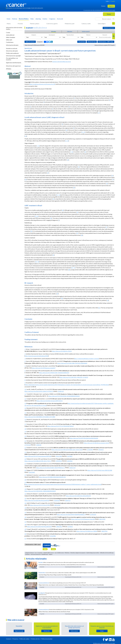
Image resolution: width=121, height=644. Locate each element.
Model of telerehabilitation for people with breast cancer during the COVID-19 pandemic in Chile (72, 610)
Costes (8, 32)
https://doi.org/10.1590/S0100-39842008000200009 (40, 491)
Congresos (52, 19)
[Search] (114, 19)
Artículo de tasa (92, 42)
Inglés (107, 1)
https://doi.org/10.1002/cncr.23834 (87, 531)
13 (26, 136)
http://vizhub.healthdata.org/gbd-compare (87, 359)
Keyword (105, 35)
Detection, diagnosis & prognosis (78, 553)
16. (25, 419)
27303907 (90, 450)
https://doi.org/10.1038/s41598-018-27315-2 (38, 461)
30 (82, 235)
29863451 (59, 527)
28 (31, 231)
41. (25, 539)
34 (38, 262)
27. (25, 475)
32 (36, 262)
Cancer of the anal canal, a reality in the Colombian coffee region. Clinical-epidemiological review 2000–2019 (71, 573)
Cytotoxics (27, 554)
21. (25, 441)
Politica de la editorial (12, 53)
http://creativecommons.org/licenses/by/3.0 (42, 84)
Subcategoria (52, 35)
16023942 (32, 472)
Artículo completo (103, 45)
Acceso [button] (103, 6)
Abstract (97, 45)
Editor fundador (11, 37)
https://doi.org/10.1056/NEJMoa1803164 (39, 527)
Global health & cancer (49, 553)
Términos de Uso (35, 639)
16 (72, 152)
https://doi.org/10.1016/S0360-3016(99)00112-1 (51, 468)
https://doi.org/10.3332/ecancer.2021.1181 (73, 577)
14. (25, 408)
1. (25, 349)
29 (77, 233)
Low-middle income (59, 553)
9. (25, 383)
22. (25, 448)
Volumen (88, 35)
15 (39, 146)
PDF (109, 45)
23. (25, 452)
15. (25, 413)
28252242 (57, 505)
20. (25, 436)
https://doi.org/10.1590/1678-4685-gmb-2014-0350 (67, 450)
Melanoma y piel (70, 24)
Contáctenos (10, 42)
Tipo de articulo (70, 35)
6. (25, 371)
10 (66, 130)
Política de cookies (24, 639)
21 (57, 195)
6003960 (70, 461)
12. (25, 399)
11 (82, 132)
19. (25, 431)
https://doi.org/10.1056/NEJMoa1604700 (37, 500)
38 (69, 270)
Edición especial (86, 32)
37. (25, 522)
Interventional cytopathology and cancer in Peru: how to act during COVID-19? (68, 583)
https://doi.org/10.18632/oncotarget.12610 (96, 443)
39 (57, 294)
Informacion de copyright (13, 56)
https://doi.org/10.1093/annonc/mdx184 (83, 519)
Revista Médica (24, 19)
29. (25, 482)
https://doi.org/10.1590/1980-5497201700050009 (72, 363)
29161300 (59, 456)
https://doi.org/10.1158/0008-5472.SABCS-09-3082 (40, 417)
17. (25, 424)
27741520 (28, 445)
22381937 (61, 391)
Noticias (15, 19)
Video (32, 19)
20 (74, 187)
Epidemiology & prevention (93, 553)
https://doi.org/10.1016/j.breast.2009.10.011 (50, 401)
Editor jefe (9, 40)
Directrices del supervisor (13, 66)
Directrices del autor (12, 51)
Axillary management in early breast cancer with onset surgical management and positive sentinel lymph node (68, 562)
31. (25, 494)
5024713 (68, 500)
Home (8, 19)
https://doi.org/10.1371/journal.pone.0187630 (38, 456)
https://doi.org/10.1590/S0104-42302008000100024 (64, 396)
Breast (32, 553)
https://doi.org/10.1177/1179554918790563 (60, 426)
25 (36, 216)
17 (48, 173)
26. (25, 470)
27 (106, 227)
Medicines (67, 553)
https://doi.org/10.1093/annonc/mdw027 (44, 368)
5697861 (70, 456)
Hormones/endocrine (36, 554)
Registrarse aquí (19, 631)
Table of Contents (30, 42)
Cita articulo (82, 42)
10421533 (72, 468)
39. (25, 529)
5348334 (39, 445)
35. (25, 512)
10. (25, 389)
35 (72, 268)
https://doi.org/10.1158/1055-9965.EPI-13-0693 (74, 377)
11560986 (53, 536)
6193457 (70, 527)
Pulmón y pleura (35, 24)
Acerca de (60, 19)
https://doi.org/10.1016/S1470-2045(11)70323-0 (39, 391)
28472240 (102, 519)
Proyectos (15, 639)
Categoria (34, 35)
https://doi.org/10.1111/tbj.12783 (40, 505)
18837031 (104, 531)
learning (38, 19)
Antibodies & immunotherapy (107, 553)
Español (113, 1)
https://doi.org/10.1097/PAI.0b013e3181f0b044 (84, 438)
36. (25, 517)
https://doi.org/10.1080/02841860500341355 (52, 477)
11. (25, 394)
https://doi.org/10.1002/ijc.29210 (62, 351)
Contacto (9, 639)
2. (25, 354)
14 (68, 141)
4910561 (101, 450)
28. (25, 480)
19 (113, 179)
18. (25, 429)
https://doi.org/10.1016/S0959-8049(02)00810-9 (71, 514)
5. (25, 366)
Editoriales (70, 32)
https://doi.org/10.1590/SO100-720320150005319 (54, 373)
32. (25, 498)
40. (25, 534)
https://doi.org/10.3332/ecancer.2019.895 (35, 45)
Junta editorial (10, 35)
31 (53, 255)
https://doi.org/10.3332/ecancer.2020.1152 (73, 587)
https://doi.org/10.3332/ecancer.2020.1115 (73, 604)
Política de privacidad (47, 639)
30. (25, 489)
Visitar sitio (47, 631)
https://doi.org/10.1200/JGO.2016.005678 (78, 496)
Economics (40, 553)
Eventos (45, 19)
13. (25, 403)
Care (36, 553)
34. (25, 508)
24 (53, 199)
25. (25, 464)
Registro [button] (111, 6)
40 (62, 298)
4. (25, 361)
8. (25, 380)
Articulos (54, 32)
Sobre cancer (74, 631)
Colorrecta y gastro (52, 24)
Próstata (20, 24)
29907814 (59, 461)
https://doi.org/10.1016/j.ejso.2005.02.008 (100, 470)
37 (74, 268)
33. (25, 503)
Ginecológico (102, 24)
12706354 (93, 514)
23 (59, 195)
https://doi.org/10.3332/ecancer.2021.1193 (73, 567)
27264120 (57, 500)
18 (26, 179)
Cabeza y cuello (86, 24)
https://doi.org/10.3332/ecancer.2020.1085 (73, 614)
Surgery (51, 554)
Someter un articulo (12, 48)
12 (84, 132)
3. (25, 359)
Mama (9, 24)
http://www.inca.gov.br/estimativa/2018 (37, 356)
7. (25, 375)
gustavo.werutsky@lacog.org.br (62, 62)
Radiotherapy (45, 554)
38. (25, 525)
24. (25, 459)
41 (99, 308)
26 (38, 216)
